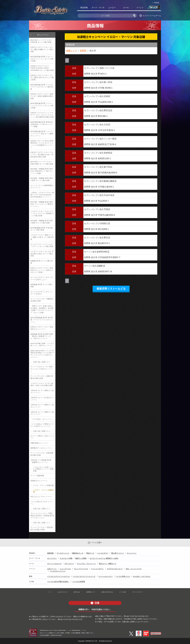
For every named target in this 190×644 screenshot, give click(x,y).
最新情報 (50, 553)
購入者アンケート (118, 553)
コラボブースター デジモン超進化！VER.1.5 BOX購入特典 (42, 384)
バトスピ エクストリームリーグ (84, 576)
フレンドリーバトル (81, 569)
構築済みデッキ (78, 553)
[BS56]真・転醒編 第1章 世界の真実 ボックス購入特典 (42, 222)
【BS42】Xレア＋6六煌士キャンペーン (42, 399)
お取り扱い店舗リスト (42, 362)
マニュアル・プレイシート (86, 564)
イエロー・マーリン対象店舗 (43, 491)
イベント (140, 8)
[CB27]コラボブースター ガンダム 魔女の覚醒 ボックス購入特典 (42, 49)
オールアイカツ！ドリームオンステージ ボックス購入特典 (42, 245)
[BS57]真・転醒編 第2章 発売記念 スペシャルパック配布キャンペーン (42, 204)
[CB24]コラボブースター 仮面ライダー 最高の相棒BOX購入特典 (42, 96)
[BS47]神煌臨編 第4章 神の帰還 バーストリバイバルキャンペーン (42, 320)
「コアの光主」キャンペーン (41, 419)
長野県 (83, 51)
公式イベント (52, 569)
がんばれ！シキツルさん (142, 576)
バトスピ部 (154, 8)
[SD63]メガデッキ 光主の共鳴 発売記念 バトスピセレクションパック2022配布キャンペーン (42, 144)
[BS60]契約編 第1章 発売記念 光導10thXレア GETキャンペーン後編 (42, 124)
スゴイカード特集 (66, 558)
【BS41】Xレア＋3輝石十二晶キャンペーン (42, 413)
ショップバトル (65, 569)
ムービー (112, 8)
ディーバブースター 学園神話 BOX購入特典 (42, 300)
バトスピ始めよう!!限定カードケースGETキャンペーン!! (42, 425)
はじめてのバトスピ (62, 592)
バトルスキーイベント (58, 571)
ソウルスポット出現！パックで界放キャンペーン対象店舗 (43, 469)
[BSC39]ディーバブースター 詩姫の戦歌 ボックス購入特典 (42, 163)
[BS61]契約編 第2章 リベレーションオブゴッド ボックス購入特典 (42, 105)
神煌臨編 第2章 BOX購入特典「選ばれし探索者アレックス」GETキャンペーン (42, 336)
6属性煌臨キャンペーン (39, 443)
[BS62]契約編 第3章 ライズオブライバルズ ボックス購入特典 (42, 87)
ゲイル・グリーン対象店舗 (43, 485)
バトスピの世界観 (79, 582)
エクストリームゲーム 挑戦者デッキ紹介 (104, 558)
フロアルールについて (115, 569)
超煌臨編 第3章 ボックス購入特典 (42, 286)
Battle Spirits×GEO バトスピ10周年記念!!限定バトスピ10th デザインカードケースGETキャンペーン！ (42, 354)
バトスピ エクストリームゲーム (59, 576)
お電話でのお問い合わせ (107, 592)
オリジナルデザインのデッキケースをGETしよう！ (41, 278)
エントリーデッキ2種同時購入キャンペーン (42, 187)
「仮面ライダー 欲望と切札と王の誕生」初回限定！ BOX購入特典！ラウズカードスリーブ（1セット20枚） (42, 309)
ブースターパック (63, 553)
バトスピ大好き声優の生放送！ (58, 582)
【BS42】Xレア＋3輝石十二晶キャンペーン (42, 406)
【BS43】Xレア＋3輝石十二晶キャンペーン (42, 392)
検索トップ (72, 51)
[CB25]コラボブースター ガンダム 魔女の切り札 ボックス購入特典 (42, 77)
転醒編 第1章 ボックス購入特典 (42, 262)
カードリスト (52, 558)
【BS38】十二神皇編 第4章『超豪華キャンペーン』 (41, 461)
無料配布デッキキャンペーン (41, 448)
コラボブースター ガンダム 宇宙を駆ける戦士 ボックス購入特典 (42, 254)
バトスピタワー (103, 553)
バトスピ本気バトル (123, 576)
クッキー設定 (123, 592)
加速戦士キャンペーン (39, 481)
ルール (126, 8)
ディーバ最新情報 (37, 476)
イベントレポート (97, 569)
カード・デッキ (98, 8)
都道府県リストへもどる (111, 289)
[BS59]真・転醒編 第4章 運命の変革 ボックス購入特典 (42, 179)
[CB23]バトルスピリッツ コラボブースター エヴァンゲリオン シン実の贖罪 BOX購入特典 (42, 115)
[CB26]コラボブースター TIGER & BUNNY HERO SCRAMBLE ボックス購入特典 (42, 68)
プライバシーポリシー (137, 592)
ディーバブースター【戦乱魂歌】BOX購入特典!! (41, 528)
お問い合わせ (77, 592)
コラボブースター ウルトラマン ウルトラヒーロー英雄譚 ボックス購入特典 (42, 213)
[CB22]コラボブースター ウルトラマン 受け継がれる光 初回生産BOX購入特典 (42, 154)
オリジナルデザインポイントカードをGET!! (41, 293)
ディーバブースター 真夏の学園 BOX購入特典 (42, 377)
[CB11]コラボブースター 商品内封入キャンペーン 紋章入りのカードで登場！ (42, 270)
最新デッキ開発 (81, 558)
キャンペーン (43, 35)
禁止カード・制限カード (108, 564)
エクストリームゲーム (152, 16)
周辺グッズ (90, 553)
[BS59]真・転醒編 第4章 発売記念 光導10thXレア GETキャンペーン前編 (42, 171)
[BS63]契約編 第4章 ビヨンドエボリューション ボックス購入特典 (42, 59)
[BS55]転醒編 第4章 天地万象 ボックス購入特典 (42, 229)
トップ (50, 592)
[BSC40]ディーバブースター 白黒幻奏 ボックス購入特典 (41, 41)
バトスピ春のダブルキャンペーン (41, 503)
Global (157, 3)
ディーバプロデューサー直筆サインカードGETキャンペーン (41, 369)
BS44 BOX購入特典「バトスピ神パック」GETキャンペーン (42, 345)
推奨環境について (91, 592)
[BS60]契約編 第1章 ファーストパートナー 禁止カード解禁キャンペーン (42, 134)
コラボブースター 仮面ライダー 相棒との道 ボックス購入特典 (42, 237)
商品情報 (84, 8)
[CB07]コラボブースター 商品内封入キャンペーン (42, 328)
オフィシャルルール (54, 564)
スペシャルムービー (106, 576)
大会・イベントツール (134, 569)
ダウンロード (69, 564)
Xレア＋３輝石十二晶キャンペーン (42, 437)
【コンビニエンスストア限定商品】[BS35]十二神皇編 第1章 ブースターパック (42, 516)
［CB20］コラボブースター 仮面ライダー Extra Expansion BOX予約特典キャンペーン (42, 195)
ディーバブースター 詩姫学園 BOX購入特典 (42, 454)
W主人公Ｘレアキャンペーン (41, 497)
